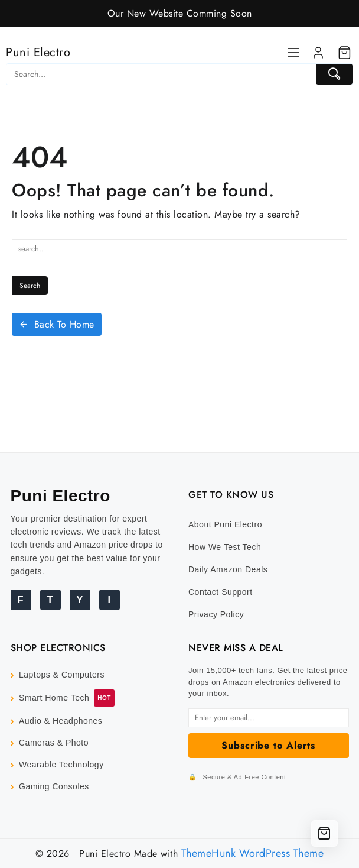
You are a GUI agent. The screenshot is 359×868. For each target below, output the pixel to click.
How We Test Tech (225, 547)
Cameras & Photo (54, 743)
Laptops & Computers (62, 675)
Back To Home (57, 324)
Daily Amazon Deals (228, 569)
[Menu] (293, 53)
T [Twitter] (50, 600)
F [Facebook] (21, 600)
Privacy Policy (216, 614)
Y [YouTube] (79, 600)
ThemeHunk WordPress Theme (253, 853)
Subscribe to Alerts (268, 745)
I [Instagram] (110, 600)
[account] (318, 53)
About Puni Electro (225, 524)
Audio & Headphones (61, 721)
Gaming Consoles (54, 786)
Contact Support (221, 592)
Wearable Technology (61, 765)
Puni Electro (38, 52)
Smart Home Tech (54, 698)
